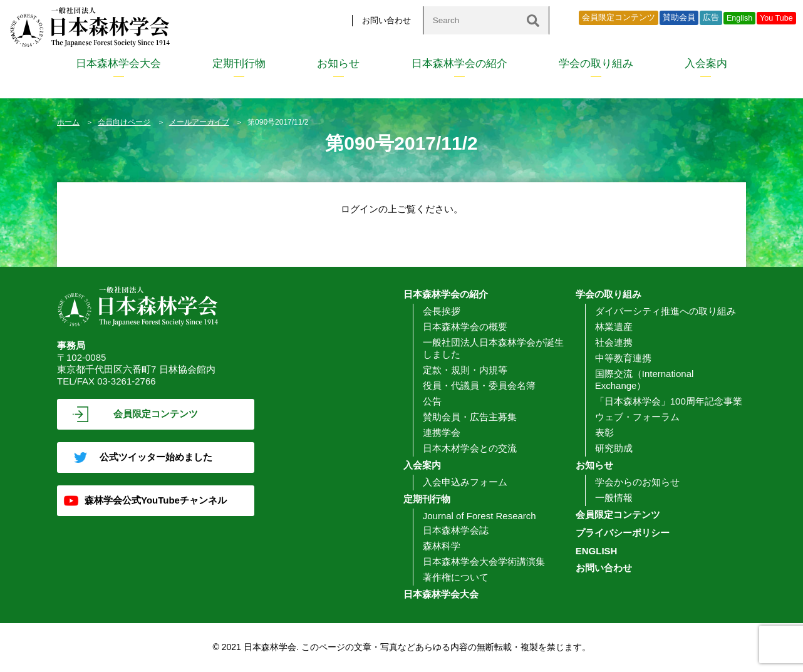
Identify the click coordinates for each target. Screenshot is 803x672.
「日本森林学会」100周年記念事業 (669, 401)
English (739, 18)
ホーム (68, 122)
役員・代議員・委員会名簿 (479, 385)
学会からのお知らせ (637, 482)
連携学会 (442, 432)
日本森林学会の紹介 (459, 64)
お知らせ (338, 64)
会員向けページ (124, 122)
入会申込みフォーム (465, 482)
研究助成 (614, 448)
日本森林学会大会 (118, 64)
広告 (711, 18)
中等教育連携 (623, 358)
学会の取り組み (596, 64)
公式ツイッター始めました (156, 457)
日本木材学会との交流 (470, 448)
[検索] (533, 20)
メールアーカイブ (199, 122)
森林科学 (442, 546)
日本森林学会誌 (456, 530)
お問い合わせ (386, 20)
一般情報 (614, 498)
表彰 (604, 432)
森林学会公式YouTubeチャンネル (156, 500)
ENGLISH (597, 551)
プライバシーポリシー (623, 533)
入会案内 (706, 64)
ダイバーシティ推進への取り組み (666, 311)
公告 (432, 401)
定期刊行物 (239, 64)
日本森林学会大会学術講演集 (484, 561)
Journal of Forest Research (479, 516)
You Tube (776, 18)
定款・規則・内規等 (465, 370)
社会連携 (614, 342)
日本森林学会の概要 (465, 327)
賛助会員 (679, 18)
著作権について (456, 577)
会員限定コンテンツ (619, 18)
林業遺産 (614, 327)
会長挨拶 (442, 311)
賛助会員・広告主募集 (470, 417)
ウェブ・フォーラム (637, 417)
